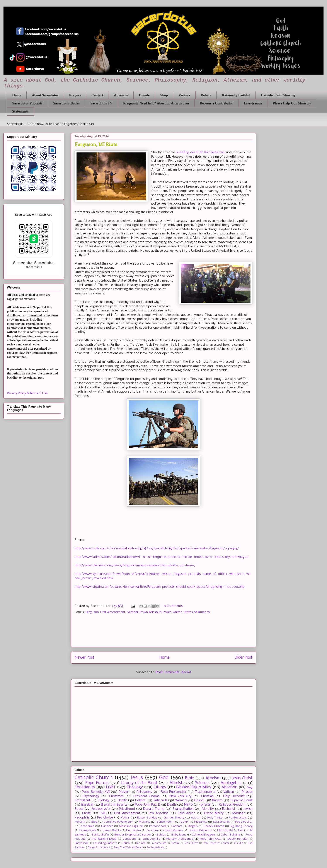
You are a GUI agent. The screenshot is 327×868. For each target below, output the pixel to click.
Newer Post (84, 658)
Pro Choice (105, 818)
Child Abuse (187, 813)
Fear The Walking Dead (128, 848)
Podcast (177, 826)
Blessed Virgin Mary (194, 787)
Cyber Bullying (230, 835)
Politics (140, 800)
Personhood (157, 826)
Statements (20, 111)
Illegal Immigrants (114, 805)
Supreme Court (242, 800)
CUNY (185, 822)
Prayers (75, 95)
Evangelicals (88, 830)
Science (202, 783)
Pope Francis (97, 783)
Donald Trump (154, 809)
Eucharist (229, 809)
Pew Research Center (216, 843)
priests (206, 805)
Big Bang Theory (241, 826)
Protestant (82, 800)
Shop (164, 95)
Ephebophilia (152, 839)
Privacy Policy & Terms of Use (27, 393)
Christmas (116, 796)
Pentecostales (155, 848)
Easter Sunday (147, 818)
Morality (208, 809)
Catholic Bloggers (204, 835)
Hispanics (201, 822)
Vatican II (160, 800)
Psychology (91, 796)
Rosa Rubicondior (174, 792)
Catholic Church (94, 778)
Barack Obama (214, 826)
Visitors (184, 95)
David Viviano (174, 830)
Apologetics (231, 783)
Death (172, 805)
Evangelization (183, 809)
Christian (207, 796)
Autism (196, 818)
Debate (206, 95)
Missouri (155, 612)
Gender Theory (174, 818)
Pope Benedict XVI (96, 792)
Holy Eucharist (234, 796)
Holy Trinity (215, 818)
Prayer (123, 792)
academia (87, 826)
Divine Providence (99, 848)
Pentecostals (238, 818)
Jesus (137, 778)
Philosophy (144, 792)
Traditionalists (205, 792)
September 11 (165, 822)
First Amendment (113, 612)
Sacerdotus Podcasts (27, 103)
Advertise (121, 95)
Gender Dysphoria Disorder (133, 835)
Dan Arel (141, 843)
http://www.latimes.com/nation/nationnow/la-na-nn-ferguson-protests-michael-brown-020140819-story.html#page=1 (162, 557)
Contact (97, 95)
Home (17, 95)
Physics (247, 792)
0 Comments (173, 606)
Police (167, 612)
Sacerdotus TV (101, 103)
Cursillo (239, 843)
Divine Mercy (214, 813)
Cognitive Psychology (118, 822)
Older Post (244, 658)
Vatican (229, 792)
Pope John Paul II (148, 805)
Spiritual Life (100, 835)
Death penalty (238, 839)
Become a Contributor (217, 103)
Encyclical (81, 843)
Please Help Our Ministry (292, 103)
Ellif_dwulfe (225, 830)
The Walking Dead (104, 839)
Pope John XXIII (210, 839)
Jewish (248, 809)
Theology (135, 787)
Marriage (239, 813)
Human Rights (111, 830)
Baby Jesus (179, 835)
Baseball (87, 805)
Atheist (176, 783)
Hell (241, 830)
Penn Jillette (191, 843)
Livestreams (253, 103)
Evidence (107, 826)
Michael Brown (137, 612)
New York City (181, 796)
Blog (94, 822)
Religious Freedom (232, 805)
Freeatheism (158, 843)
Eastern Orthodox (200, 830)
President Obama (146, 796)
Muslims (145, 822)
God (164, 778)
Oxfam (175, 843)
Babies (161, 835)
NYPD (188, 805)
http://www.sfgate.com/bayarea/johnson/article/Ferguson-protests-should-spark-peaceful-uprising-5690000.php (160, 587)
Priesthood (127, 809)
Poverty (80, 822)
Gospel (199, 800)
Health (122, 800)
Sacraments (221, 822)
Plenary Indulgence (180, 839)
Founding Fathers (105, 843)
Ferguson (92, 612)
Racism (217, 800)
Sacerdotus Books (66, 103)
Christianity (85, 787)
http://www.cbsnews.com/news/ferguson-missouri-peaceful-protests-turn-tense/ (135, 566)
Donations (129, 839)
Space (79, 809)
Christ (86, 813)
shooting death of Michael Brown (200, 152)
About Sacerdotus (45, 95)
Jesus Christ (242, 778)
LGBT (111, 787)
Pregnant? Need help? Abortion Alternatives (156, 103)
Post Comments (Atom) (174, 672)
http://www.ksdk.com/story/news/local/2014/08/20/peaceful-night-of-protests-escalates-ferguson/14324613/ (157, 548)
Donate (144, 95)
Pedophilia (82, 818)
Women (181, 800)
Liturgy (160, 787)
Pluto (126, 843)
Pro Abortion (159, 813)
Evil (102, 813)
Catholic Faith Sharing (278, 95)
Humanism (134, 830)
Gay (250, 788)
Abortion (229, 787)
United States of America (191, 612)
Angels (193, 826)
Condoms (153, 830)
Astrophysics (101, 809)
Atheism (213, 778)
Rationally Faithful (236, 95)
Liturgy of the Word (139, 783)
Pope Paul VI (244, 822)
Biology (104, 800)
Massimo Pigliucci (131, 826)
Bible (189, 778)
